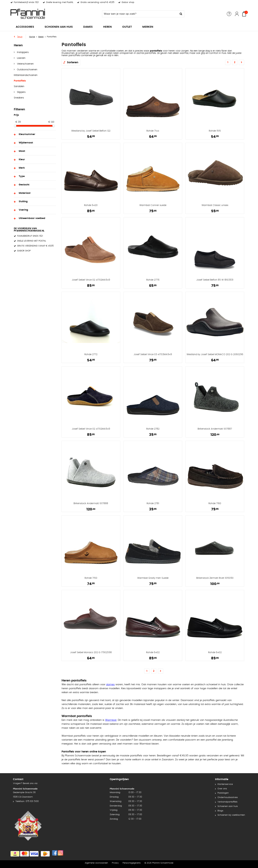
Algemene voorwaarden (96, 863)
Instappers (22, 52)
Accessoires (25, 27)
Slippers (21, 92)
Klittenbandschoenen (26, 75)
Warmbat (111, 720)
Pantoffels (20, 81)
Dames (88, 27)
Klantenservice (225, 784)
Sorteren (73, 62)
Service (229, 14)
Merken (148, 27)
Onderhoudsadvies (228, 797)
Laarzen (21, 58)
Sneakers (19, 98)
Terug (20, 37)
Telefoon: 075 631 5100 (27, 801)
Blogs (220, 811)
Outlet (127, 27)
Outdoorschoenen (27, 70)
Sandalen (19, 86)
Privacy (115, 863)
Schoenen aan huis (59, 27)
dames (110, 685)
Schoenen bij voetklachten (231, 815)
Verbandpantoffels (227, 802)
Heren (107, 27)
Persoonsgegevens (132, 863)
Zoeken (181, 14)
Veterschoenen (25, 64)
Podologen (223, 793)
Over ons (222, 789)
